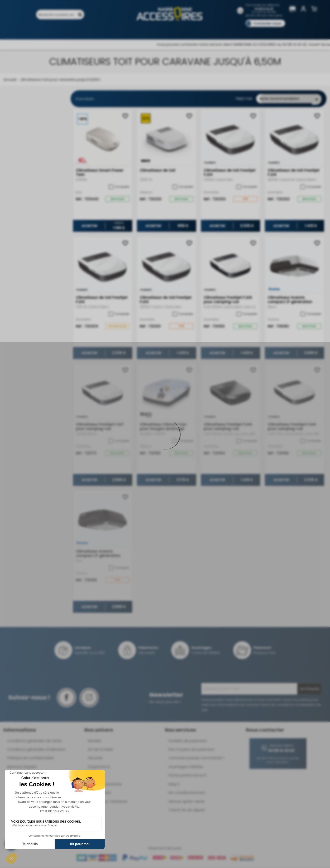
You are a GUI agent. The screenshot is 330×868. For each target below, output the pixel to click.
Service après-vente (187, 803)
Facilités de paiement (188, 742)
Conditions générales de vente (34, 742)
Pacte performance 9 (187, 776)
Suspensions (99, 768)
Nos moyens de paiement (192, 750)
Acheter (89, 227)
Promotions (70, 30)
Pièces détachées (277, 30)
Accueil (10, 80)
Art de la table (100, 750)
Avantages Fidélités (186, 768)
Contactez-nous (267, 23)
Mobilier (95, 742)
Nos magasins (148, 30)
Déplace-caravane (105, 785)
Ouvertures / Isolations (108, 803)
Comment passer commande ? (197, 759)
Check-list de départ (187, 811)
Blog (252, 30)
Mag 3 (174, 785)
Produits (46, 30)
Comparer (119, 188)
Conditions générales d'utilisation (36, 750)
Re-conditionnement (187, 794)
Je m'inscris (309, 690)
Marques (174, 30)
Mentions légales (22, 768)
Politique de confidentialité (30, 759)
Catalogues (232, 30)
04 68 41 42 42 (264, 9)
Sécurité (95, 759)
